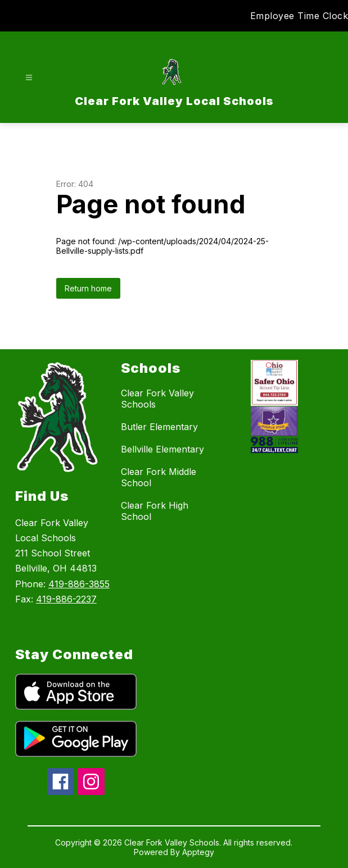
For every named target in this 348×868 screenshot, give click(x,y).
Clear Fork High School (155, 511)
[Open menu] (29, 78)
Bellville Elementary (162, 449)
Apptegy (198, 852)
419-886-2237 (66, 599)
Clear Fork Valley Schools (157, 399)
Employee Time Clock (299, 16)
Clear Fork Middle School (159, 477)
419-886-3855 (79, 584)
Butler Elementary (159, 427)
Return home (88, 288)
